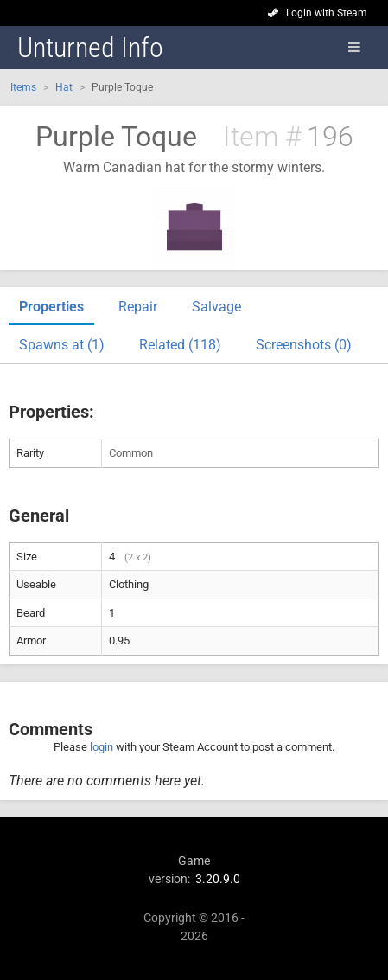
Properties (51, 307)
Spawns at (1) (62, 345)
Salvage (216, 307)
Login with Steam (327, 13)
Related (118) (180, 345)
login (102, 747)
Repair (138, 307)
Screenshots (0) (304, 345)
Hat (64, 87)
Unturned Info (90, 48)
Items (23, 87)
